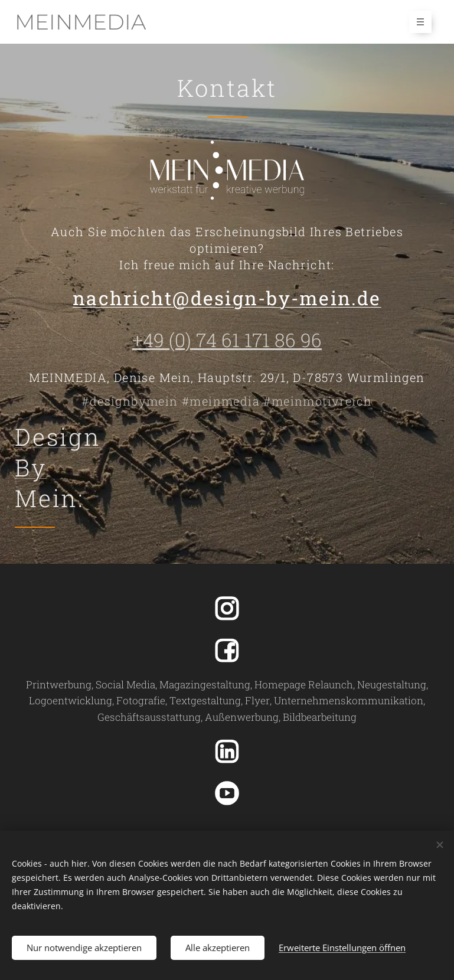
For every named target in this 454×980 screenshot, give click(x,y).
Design (58, 437)
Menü (417, 22)
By (31, 467)
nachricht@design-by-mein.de (227, 298)
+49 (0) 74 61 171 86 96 (227, 340)
